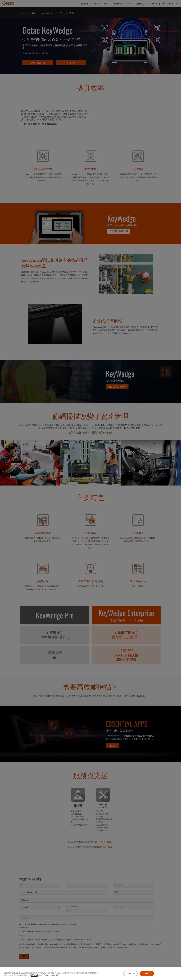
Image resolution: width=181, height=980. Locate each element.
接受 (147, 973)
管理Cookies (130, 973)
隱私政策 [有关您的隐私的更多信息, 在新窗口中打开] (34, 975)
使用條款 (45, 975)
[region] (90, 974)
